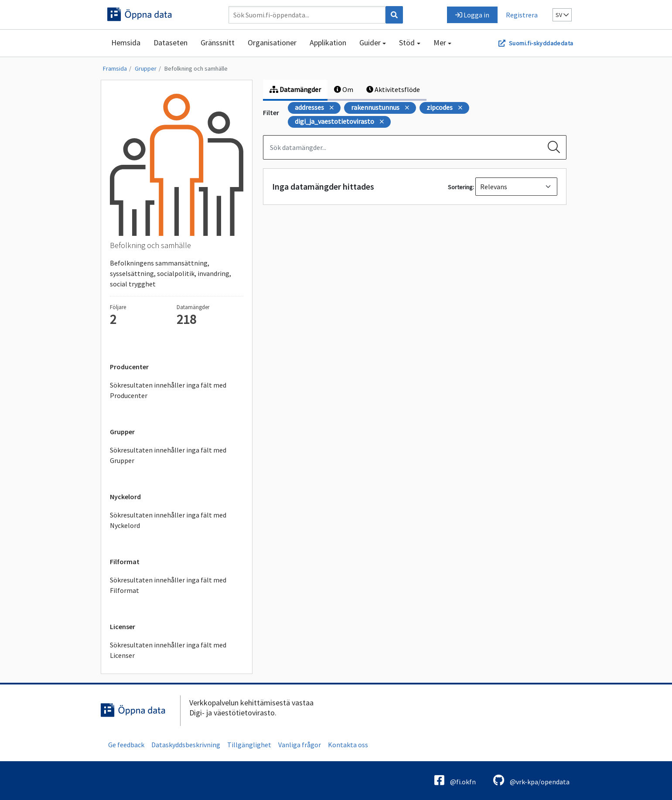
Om (344, 89)
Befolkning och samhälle (196, 68)
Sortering (460, 187)
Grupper (146, 68)
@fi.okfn (455, 780)
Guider (370, 43)
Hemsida (126, 43)
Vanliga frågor (300, 745)
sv (562, 15)
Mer (440, 43)
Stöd (407, 43)
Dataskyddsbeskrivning (186, 745)
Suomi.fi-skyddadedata (541, 43)
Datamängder (295, 89)
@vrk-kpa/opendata (531, 780)
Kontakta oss (348, 745)
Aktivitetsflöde (393, 89)
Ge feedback (126, 745)
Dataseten (171, 43)
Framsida (115, 68)
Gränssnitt (218, 43)
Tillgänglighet (249, 745)
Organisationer (272, 43)
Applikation (328, 43)
